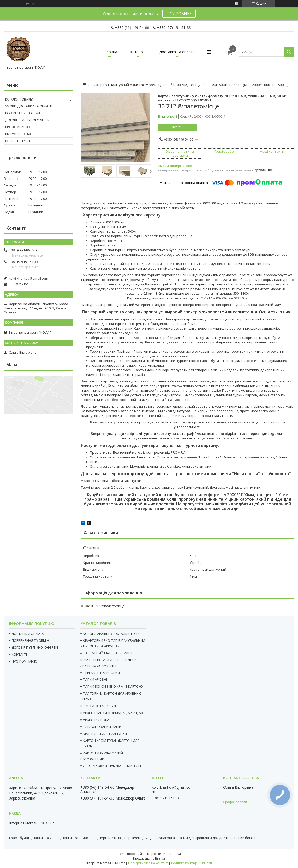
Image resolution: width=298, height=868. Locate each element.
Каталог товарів (19, 99)
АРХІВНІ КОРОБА (96, 720)
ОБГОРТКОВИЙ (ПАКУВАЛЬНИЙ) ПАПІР (113, 766)
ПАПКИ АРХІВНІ (95, 679)
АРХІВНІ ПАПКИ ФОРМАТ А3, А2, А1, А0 (113, 713)
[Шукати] (289, 52)
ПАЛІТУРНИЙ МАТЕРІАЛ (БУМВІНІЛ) (110, 653)
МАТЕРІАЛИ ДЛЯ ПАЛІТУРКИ (105, 734)
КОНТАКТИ (20, 654)
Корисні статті (17, 141)
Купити (177, 127)
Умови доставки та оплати (29, 106)
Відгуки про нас (19, 134)
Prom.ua (175, 854)
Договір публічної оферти (27, 120)
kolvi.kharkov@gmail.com (28, 278)
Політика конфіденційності (192, 863)
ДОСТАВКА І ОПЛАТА (28, 634)
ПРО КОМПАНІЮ (25, 661)
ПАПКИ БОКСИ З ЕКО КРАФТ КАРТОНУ (113, 686)
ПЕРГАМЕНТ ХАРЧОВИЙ (101, 673)
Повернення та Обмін (23, 113)
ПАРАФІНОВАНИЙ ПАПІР (102, 727)
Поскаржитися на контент (148, 863)
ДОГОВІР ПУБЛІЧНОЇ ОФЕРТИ (35, 647)
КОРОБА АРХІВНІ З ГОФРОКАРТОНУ (111, 634)
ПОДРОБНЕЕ (179, 14)
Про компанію (17, 127)
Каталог (137, 52)
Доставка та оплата (177, 52)
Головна (110, 52)
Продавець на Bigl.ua (149, 858)
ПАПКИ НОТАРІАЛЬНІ (99, 706)
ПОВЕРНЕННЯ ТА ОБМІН (30, 640)
